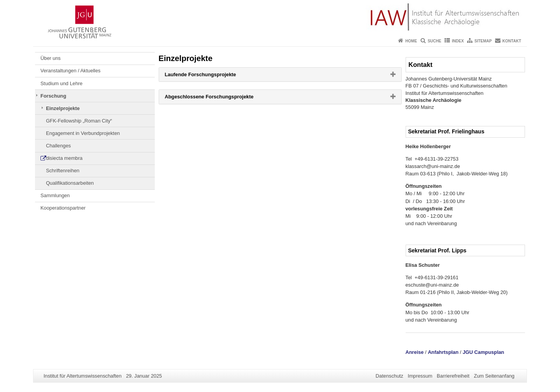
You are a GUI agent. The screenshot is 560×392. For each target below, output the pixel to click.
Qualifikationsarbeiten (70, 183)
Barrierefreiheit (453, 376)
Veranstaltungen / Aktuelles (70, 71)
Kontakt (512, 41)
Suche (435, 41)
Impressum (420, 376)
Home (411, 41)
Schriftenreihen (63, 171)
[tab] (280, 74)
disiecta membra (64, 158)
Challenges (58, 146)
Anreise (415, 352)
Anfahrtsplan (443, 352)
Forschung (53, 96)
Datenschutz (389, 376)
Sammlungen (55, 195)
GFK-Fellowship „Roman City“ (79, 121)
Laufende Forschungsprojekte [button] (213, 76)
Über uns (51, 58)
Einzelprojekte (63, 108)
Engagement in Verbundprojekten (83, 133)
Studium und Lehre (61, 83)
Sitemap (483, 41)
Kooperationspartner (63, 208)
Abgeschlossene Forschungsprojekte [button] (222, 98)
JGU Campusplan (484, 352)
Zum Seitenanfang (494, 376)
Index (458, 41)
